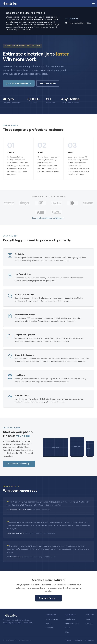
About (88, 619)
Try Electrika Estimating (19, 464)
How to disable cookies (78, 23)
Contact (89, 623)
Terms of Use (89, 640)
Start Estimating (52, 619)
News (68, 628)
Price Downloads (72, 623)
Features (49, 628)
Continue (71, 19)
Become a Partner (48, 598)
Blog (67, 632)
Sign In (48, 623)
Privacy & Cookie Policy (73, 640)
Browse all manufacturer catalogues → (49, 218)
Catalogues (70, 619)
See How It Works (48, 83)
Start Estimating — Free (19, 83)
